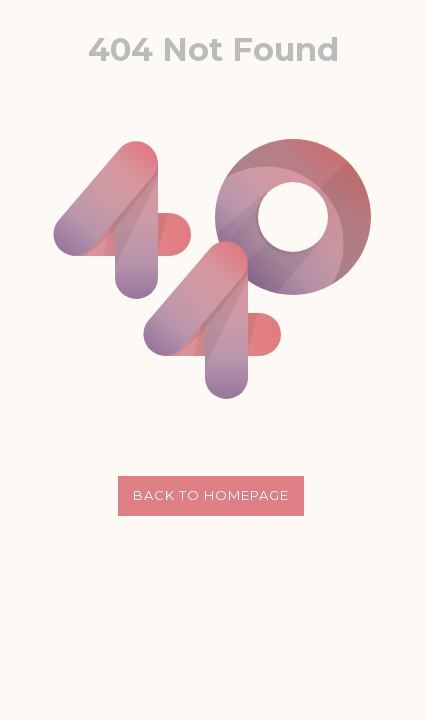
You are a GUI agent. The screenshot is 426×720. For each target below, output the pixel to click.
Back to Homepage (211, 495)
